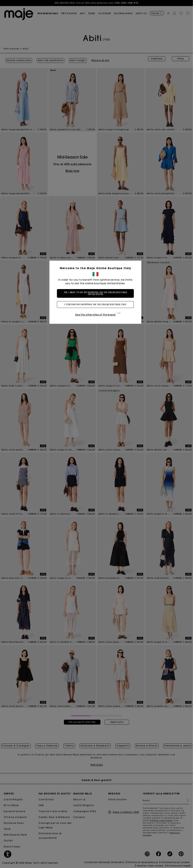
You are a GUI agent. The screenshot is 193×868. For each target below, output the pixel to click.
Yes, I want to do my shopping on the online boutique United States (97, 293)
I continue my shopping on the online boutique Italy (96, 304)
